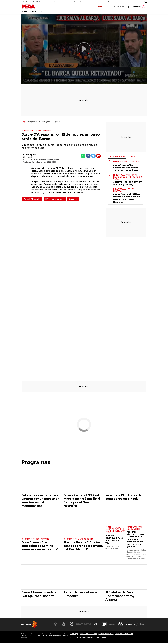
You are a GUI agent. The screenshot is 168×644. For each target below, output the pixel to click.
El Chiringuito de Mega (55, 200)
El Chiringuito (57, 2)
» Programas (32, 123)
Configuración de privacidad (81, 639)
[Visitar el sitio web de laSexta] (64, 625)
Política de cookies (106, 635)
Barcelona (73, 200)
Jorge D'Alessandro (32, 200)
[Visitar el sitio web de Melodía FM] (120, 625)
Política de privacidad (88, 635)
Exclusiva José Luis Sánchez (134, 529)
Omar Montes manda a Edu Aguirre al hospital (39, 595)
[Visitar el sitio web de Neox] (72, 625)
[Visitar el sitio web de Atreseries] (96, 625)
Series (24, 13)
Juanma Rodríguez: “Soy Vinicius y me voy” (127, 184)
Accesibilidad (100, 639)
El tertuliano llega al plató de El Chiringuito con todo (128, 178)
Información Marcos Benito (79, 540)
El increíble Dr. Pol (32, 2)
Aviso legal (74, 635)
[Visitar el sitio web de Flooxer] (143, 625)
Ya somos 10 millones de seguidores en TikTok (123, 498)
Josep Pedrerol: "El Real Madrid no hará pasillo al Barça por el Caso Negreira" (127, 199)
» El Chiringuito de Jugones (49, 123)
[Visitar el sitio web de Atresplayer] (132, 625)
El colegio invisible (95, 2)
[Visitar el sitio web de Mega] (88, 625)
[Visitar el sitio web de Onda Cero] (104, 625)
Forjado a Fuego (67, 2)
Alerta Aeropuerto (45, 2)
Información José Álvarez (127, 163)
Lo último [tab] (133, 157)
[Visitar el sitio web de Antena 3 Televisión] (55, 625)
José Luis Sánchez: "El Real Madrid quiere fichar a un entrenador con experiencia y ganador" (136, 540)
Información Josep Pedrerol (123, 191)
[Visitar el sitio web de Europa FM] (112, 625)
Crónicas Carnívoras (81, 2)
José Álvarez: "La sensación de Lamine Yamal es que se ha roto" (127, 169)
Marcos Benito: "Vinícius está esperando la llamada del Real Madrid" (83, 547)
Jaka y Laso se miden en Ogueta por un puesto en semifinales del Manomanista (40, 502)
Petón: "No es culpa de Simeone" (80, 595)
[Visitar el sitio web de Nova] (80, 625)
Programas (36, 13)
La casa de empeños (109, 2)
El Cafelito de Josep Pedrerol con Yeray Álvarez (121, 597)
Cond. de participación (124, 635)
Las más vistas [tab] (117, 157)
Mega (24, 123)
